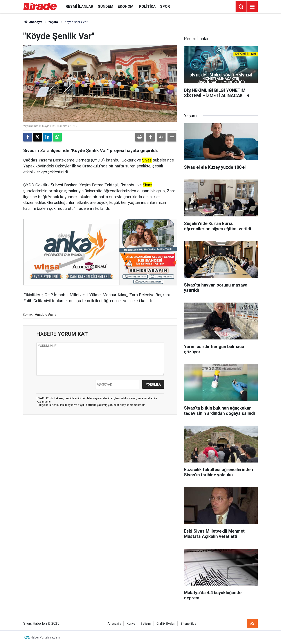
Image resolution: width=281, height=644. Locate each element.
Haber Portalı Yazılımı (46, 637)
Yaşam (53, 22)
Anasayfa (33, 22)
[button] (150, 137)
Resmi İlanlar (79, 6)
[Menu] (252, 7)
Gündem (105, 6)
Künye (131, 624)
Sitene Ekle (188, 624)
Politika (147, 6)
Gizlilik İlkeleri (166, 624)
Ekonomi (126, 6)
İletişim (146, 624)
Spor (165, 6)
